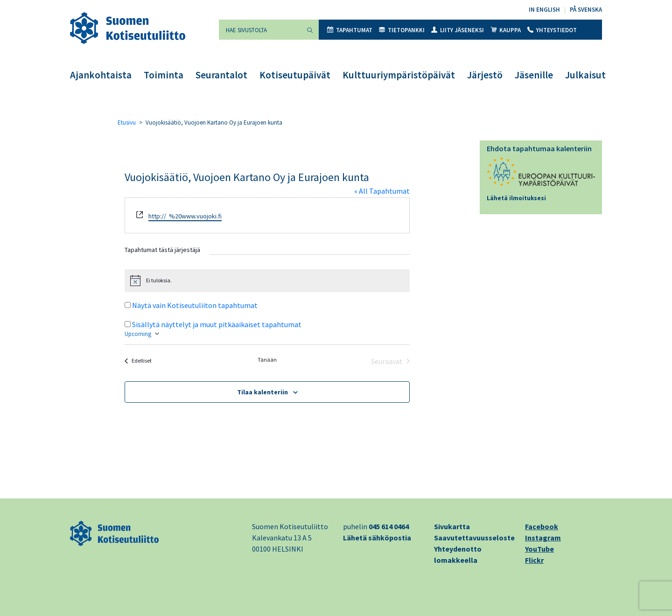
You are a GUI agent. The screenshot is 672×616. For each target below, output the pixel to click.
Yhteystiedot (552, 30)
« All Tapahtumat (382, 191)
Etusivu (127, 122)
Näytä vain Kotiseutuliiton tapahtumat (195, 305)
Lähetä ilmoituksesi (516, 198)
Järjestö (485, 75)
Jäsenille (534, 75)
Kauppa (506, 30)
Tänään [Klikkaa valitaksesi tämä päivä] (267, 360)
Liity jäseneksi (458, 30)
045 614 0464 (389, 526)
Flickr (534, 560)
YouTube (539, 549)
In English (544, 10)
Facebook (542, 526)
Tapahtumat (350, 30)
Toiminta (164, 75)
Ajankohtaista (101, 75)
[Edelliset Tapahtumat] (138, 361)
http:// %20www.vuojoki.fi (185, 216)
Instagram (543, 538)
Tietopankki (402, 30)
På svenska (586, 10)
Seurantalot (221, 75)
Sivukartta (452, 526)
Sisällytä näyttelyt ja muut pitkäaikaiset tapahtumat (217, 324)
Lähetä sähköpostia (377, 538)
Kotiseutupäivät (295, 75)
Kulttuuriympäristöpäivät (399, 75)
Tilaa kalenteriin (262, 392)
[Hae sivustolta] (260, 30)
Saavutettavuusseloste (474, 538)
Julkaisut (585, 75)
